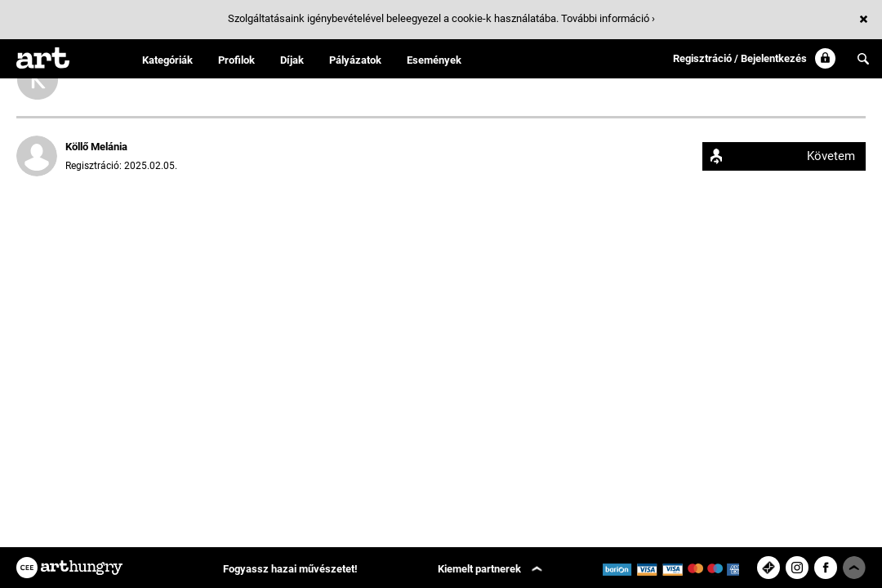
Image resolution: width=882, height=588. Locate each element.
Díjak (292, 60)
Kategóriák (167, 60)
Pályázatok (355, 60)
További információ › (608, 18)
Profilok (236, 60)
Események (434, 60)
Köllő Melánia (96, 147)
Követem (831, 156)
